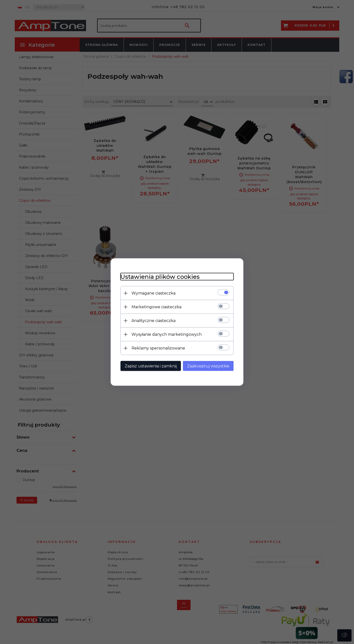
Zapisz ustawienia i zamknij (151, 366)
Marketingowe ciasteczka (156, 307)
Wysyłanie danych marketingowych (167, 334)
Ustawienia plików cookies (160, 277)
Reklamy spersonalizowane (158, 348)
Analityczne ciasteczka (154, 321)
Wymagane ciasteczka (154, 293)
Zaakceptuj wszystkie (208, 366)
